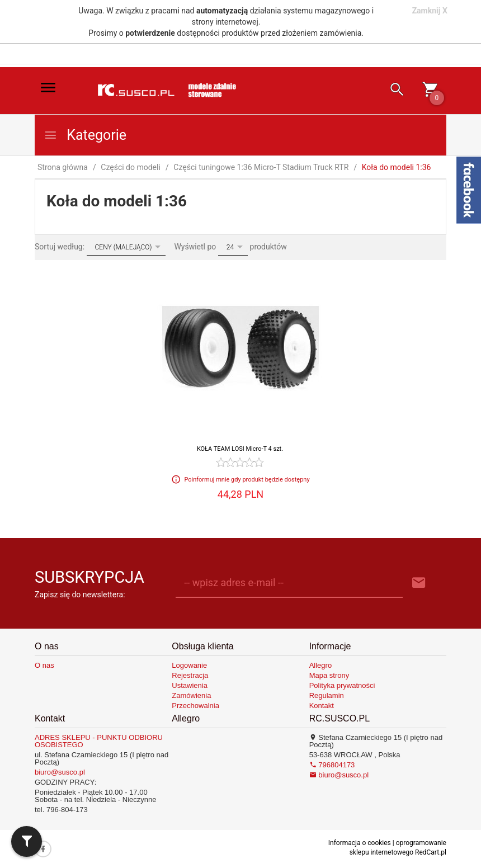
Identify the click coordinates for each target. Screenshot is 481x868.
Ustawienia (190, 685)
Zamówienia (191, 695)
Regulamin (327, 695)
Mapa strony (329, 675)
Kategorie (85, 135)
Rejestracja (190, 675)
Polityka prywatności (342, 685)
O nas (44, 665)
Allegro (320, 665)
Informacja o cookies (360, 843)
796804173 (332, 765)
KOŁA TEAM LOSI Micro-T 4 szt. (240, 449)
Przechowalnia (195, 706)
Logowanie (189, 665)
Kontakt (322, 706)
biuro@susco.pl (60, 772)
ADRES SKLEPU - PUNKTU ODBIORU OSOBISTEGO (99, 741)
